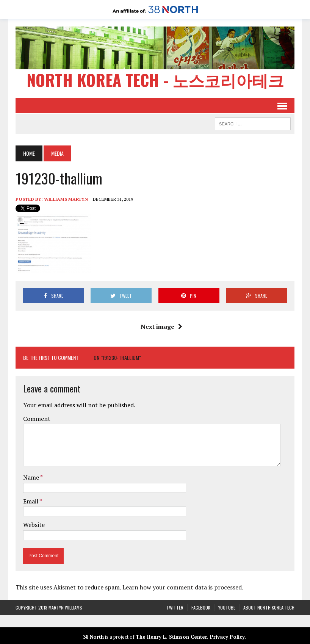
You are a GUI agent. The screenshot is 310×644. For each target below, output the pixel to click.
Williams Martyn (66, 199)
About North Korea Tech (269, 607)
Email (31, 501)
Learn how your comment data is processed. (183, 587)
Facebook (201, 607)
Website (34, 525)
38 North (93, 637)
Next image (161, 327)
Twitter (175, 607)
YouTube (227, 607)
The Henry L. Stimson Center (171, 637)
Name (32, 477)
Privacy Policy (227, 637)
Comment (37, 419)
